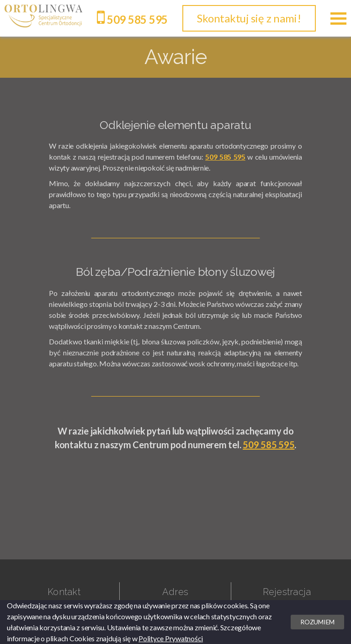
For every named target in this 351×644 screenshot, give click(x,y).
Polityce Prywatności (171, 638)
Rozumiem (317, 622)
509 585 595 (132, 19)
